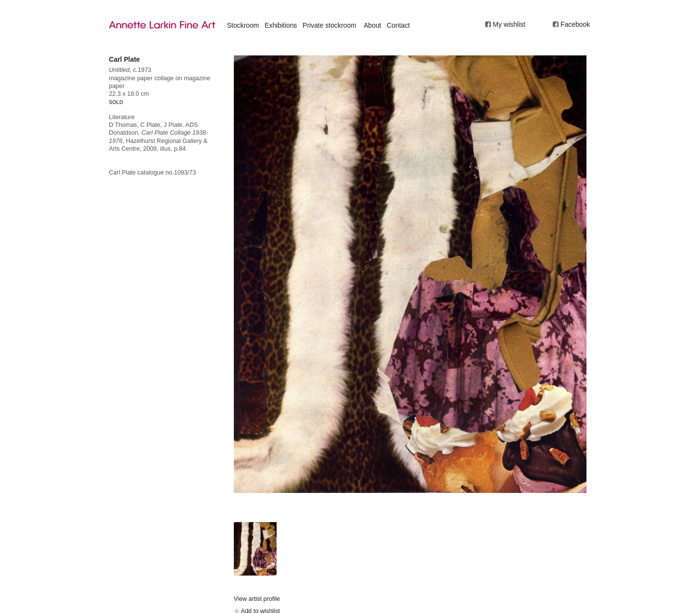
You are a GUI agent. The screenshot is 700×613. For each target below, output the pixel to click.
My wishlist (509, 24)
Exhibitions (281, 25)
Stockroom (243, 25)
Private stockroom (329, 25)
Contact (399, 25)
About (372, 25)
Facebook (575, 24)
